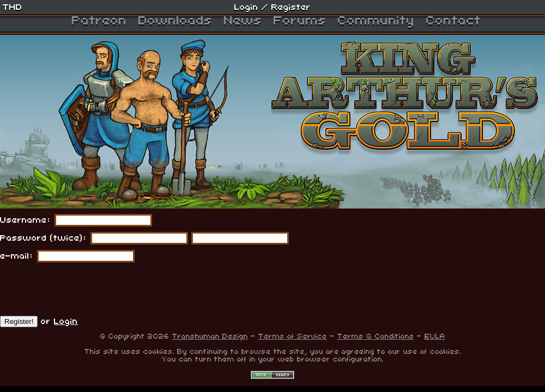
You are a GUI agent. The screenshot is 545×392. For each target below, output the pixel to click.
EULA (435, 336)
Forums (300, 21)
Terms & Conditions (376, 336)
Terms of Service (293, 336)
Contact (454, 21)
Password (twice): (44, 238)
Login (246, 7)
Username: (26, 220)
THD (13, 7)
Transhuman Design (210, 336)
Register (291, 7)
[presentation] (83, 289)
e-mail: (17, 256)
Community (376, 21)
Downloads (175, 21)
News (243, 21)
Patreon (99, 21)
